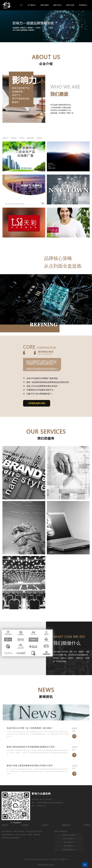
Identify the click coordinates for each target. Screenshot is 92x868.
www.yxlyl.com (41, 806)
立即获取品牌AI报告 (37, 403)
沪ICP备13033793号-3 (46, 865)
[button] (44, 40)
